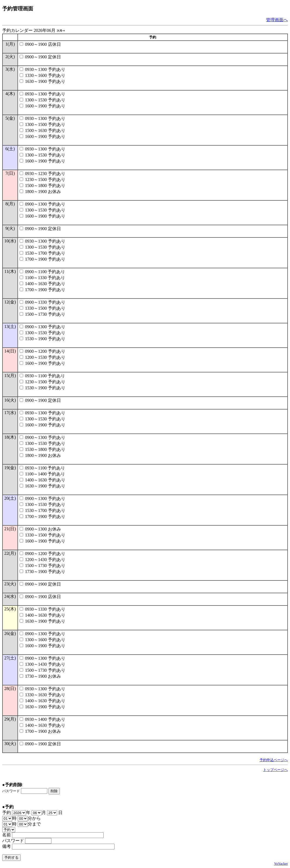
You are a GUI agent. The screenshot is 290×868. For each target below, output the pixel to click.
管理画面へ (277, 20)
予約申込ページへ (274, 760)
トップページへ (275, 770)
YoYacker (281, 864)
